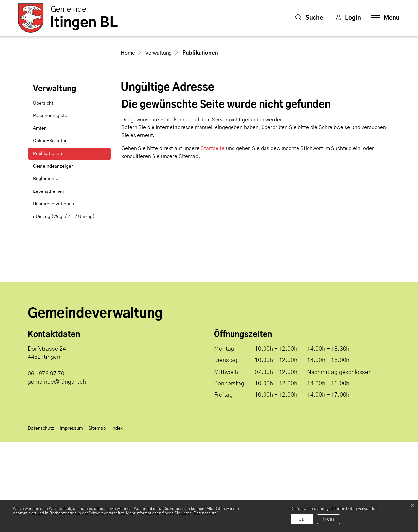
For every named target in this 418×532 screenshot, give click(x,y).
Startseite (213, 239)
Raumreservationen (54, 294)
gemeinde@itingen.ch (57, 472)
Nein (329, 519)
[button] (309, 18)
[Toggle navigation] (384, 18)
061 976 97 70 (46, 464)
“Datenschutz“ (205, 513)
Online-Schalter (50, 231)
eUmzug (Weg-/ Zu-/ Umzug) (64, 307)
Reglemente (46, 269)
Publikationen (49, 246)
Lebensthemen (49, 282)
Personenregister (51, 206)
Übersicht (43, 193)
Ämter (39, 219)
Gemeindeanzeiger (53, 257)
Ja (302, 519)
